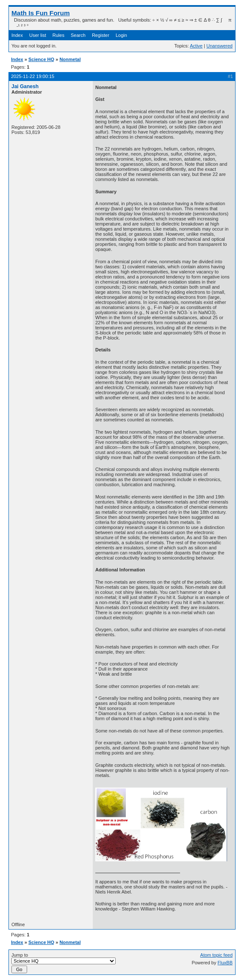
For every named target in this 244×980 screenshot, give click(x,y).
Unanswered (219, 46)
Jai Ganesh (25, 86)
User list (38, 35)
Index (17, 35)
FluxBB (225, 963)
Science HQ (41, 59)
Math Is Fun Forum (41, 13)
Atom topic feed (216, 955)
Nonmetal (70, 59)
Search (78, 35)
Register (101, 35)
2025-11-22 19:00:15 (33, 76)
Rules (58, 35)
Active (196, 46)
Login (121, 35)
